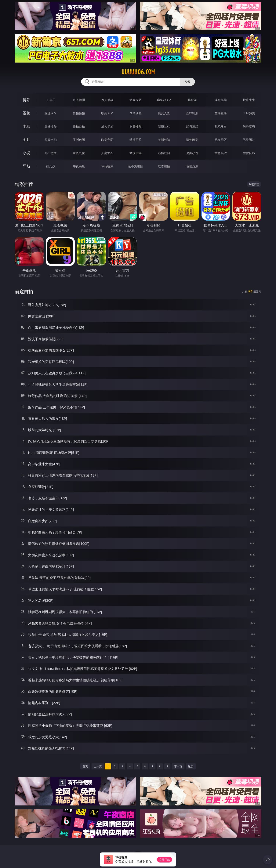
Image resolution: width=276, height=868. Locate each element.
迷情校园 (164, 153)
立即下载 (165, 860)
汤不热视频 (136, 166)
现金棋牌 (221, 100)
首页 (85, 766)
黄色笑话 (221, 153)
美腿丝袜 (164, 140)
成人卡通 (107, 126)
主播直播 (221, 113)
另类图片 (249, 140)
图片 (27, 140)
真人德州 (79, 100)
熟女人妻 (164, 113)
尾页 (191, 766)
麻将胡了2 (164, 100)
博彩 (27, 100)
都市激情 (51, 153)
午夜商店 (79, 166)
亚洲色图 (79, 140)
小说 (27, 153)
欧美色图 (107, 140)
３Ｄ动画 (136, 113)
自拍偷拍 (79, 113)
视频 (27, 113)
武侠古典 (136, 153)
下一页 (178, 766)
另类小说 (192, 153)
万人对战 (107, 100)
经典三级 (192, 126)
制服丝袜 (164, 126)
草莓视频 (107, 166)
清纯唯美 (192, 140)
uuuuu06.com (138, 72)
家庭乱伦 (79, 153)
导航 (27, 166)
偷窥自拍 (51, 140)
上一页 (98, 766)
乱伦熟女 (221, 126)
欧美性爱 (136, 126)
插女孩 (51, 166)
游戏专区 (136, 100)
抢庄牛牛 (249, 100)
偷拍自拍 (79, 126)
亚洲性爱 (51, 126)
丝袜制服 (192, 113)
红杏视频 (164, 166)
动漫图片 (136, 140)
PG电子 (51, 100)
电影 (27, 126)
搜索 (187, 82)
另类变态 (249, 126)
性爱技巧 (249, 153)
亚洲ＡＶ (51, 113)
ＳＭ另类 (249, 113)
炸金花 (192, 100)
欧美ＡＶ (107, 113)
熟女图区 (221, 140)
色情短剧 (192, 166)
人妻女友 (107, 153)
